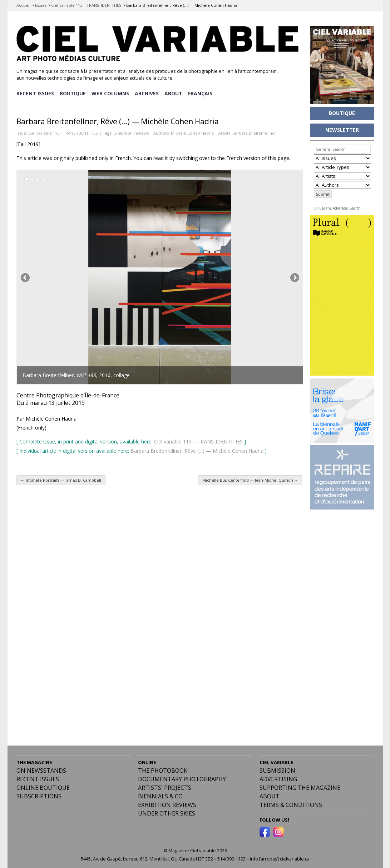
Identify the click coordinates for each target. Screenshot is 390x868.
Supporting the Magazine (300, 787)
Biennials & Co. (161, 795)
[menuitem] (202, 93)
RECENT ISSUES (35, 93)
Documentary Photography (182, 778)
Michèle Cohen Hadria (192, 132)
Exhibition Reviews (167, 804)
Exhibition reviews (131, 132)
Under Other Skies (167, 812)
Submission (277, 769)
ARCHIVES (148, 93)
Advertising (278, 778)
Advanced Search (347, 208)
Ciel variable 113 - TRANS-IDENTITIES (63, 132)
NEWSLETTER (342, 130)
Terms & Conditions (291, 804)
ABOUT (175, 93)
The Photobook (163, 769)
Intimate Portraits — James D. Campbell (61, 479)
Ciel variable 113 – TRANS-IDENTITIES (86, 5)
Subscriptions (39, 795)
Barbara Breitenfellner (254, 132)
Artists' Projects (165, 787)
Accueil (23, 5)
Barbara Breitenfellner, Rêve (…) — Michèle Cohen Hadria (197, 450)
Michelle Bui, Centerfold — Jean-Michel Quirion (250, 479)
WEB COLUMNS (111, 93)
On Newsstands (41, 769)
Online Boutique (43, 787)
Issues (41, 5)
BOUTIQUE (73, 93)
